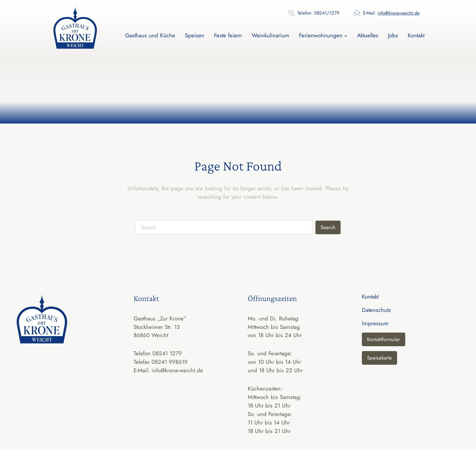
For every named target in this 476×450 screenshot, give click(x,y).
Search (328, 227)
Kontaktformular (384, 339)
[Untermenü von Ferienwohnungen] (346, 35)
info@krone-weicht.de (399, 13)
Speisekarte (379, 358)
